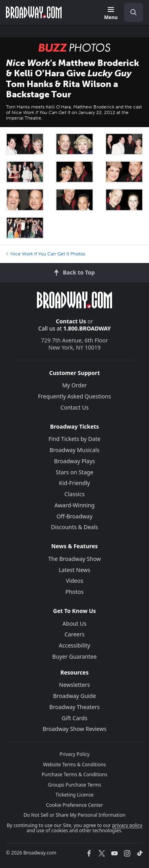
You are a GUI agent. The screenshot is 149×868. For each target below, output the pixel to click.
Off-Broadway (74, 516)
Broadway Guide (74, 696)
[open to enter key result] (134, 12)
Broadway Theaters (74, 707)
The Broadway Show (74, 559)
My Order (74, 385)
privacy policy (127, 825)
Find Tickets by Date (74, 439)
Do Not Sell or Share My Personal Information (74, 815)
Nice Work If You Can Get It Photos (45, 254)
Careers (74, 634)
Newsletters (75, 685)
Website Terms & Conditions (74, 765)
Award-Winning (74, 505)
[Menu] (111, 14)
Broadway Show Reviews (74, 729)
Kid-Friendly (75, 483)
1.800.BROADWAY (87, 328)
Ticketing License (75, 795)
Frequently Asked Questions (75, 396)
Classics (74, 494)
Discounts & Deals (74, 527)
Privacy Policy (75, 754)
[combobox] (130, 12)
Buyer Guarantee (75, 656)
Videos (75, 581)
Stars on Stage (74, 472)
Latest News (75, 570)
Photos (75, 592)
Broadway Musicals (75, 450)
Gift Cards (74, 718)
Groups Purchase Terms (75, 785)
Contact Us (71, 321)
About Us (74, 623)
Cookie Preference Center (75, 805)
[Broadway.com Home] (34, 12)
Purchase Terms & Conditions (74, 774)
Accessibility (74, 645)
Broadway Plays (74, 461)
